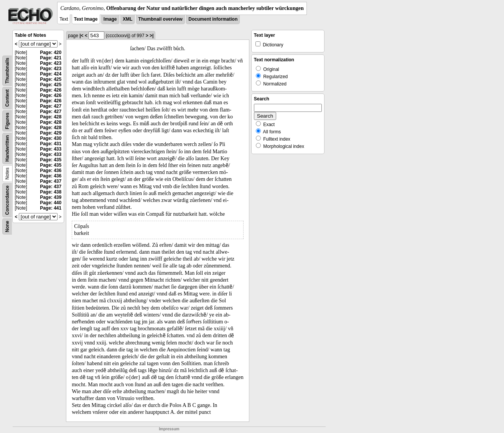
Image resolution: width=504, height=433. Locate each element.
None (7, 226)
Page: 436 (51, 171)
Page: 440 (51, 203)
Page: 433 (51, 149)
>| (152, 36)
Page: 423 (51, 63)
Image (110, 19)
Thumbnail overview (161, 19)
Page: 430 (51, 138)
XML (128, 19)
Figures (7, 121)
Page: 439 (51, 197)
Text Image (86, 19)
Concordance (7, 200)
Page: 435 (51, 160)
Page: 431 (51, 144)
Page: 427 (51, 106)
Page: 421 (51, 58)
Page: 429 (51, 133)
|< (81, 36)
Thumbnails (7, 71)
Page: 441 (51, 208)
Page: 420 (51, 52)
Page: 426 (51, 90)
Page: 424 (51, 74)
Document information (213, 19)
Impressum (169, 429)
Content (7, 98)
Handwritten (7, 148)
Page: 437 (51, 181)
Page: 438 (51, 192)
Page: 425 (51, 79)
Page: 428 (51, 117)
